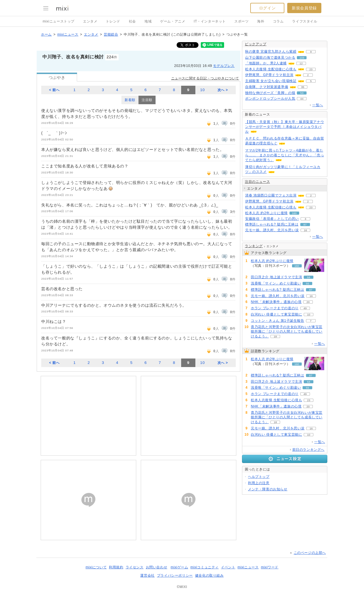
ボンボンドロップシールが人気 (270, 99)
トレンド (113, 21)
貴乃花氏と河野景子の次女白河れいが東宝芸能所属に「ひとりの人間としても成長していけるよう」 (287, 332)
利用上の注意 (259, 483)
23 (311, 69)
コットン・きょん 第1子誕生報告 (278, 321)
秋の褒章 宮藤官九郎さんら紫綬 (271, 52)
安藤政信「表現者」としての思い (272, 219)
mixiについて (96, 567)
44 (302, 99)
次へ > (223, 90)
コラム (278, 21)
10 (202, 90)
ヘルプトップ (259, 477)
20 (308, 302)
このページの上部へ (310, 553)
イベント (228, 567)
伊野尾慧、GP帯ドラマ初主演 (269, 75)
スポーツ (241, 21)
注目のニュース (257, 182)
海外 (261, 21)
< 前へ (54, 90)
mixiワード (270, 567)
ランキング (254, 246)
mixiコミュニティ (205, 567)
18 (275, 336)
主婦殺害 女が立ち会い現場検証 (271, 81)
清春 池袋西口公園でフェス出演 (271, 195)
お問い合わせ (157, 567)
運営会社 (147, 575)
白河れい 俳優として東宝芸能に (276, 314)
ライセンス (135, 567)
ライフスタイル (305, 21)
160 (294, 213)
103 (302, 58)
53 (302, 93)
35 (303, 87)
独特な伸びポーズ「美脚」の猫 (270, 93)
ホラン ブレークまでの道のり (275, 308)
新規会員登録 (304, 8)
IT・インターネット (210, 21)
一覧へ (318, 105)
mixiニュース (68, 34)
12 (301, 63)
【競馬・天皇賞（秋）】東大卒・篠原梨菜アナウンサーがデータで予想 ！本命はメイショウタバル (285, 127)
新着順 (130, 100)
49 (305, 308)
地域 (148, 21)
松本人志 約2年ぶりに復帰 (266, 213)
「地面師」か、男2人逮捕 (266, 63)
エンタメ (90, 21)
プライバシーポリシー (175, 575)
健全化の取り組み (209, 575)
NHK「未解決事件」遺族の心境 (276, 302)
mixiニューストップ (59, 21)
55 (308, 283)
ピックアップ (256, 44)
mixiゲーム (179, 567)
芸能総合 (111, 34)
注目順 (147, 100)
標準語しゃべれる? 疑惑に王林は (272, 224)
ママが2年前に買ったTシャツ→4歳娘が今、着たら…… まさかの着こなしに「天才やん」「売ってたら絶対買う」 (285, 155)
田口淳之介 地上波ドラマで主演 (276, 277)
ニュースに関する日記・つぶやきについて (205, 78)
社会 (132, 21)
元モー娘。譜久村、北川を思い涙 (272, 230)
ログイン (267, 8)
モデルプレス (224, 66)
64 (309, 277)
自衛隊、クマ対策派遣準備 (267, 87)
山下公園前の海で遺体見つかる (270, 58)
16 (305, 230)
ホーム (46, 34)
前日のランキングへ (308, 450)
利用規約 (116, 567)
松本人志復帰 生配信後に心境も (271, 69)
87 (305, 225)
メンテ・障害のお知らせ (268, 489)
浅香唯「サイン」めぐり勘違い (276, 283)
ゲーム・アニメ (173, 21)
